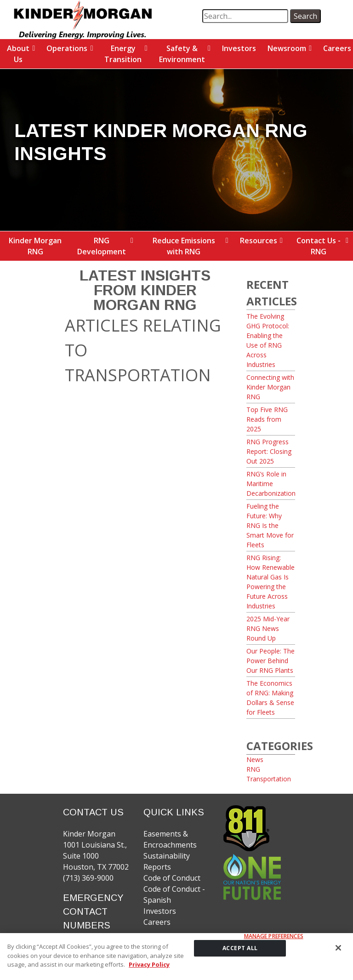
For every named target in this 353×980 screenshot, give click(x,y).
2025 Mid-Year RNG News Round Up (268, 628)
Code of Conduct (172, 878)
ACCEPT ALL (240, 948)
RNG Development (102, 246)
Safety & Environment (182, 54)
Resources (259, 241)
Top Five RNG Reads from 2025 (267, 419)
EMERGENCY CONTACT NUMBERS (93, 911)
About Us (18, 54)
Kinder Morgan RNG (35, 246)
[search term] (245, 16)
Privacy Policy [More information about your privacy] (149, 964)
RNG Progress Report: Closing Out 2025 (269, 451)
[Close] (338, 948)
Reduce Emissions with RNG (184, 246)
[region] (176, 957)
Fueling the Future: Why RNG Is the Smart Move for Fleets (270, 525)
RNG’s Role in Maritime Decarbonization (271, 484)
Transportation (269, 779)
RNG (253, 769)
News (255, 759)
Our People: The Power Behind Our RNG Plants (270, 661)
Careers (157, 922)
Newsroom (287, 48)
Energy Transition (123, 54)
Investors (239, 48)
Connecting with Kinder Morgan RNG (270, 387)
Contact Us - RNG (319, 246)
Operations (67, 48)
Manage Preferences (274, 936)
